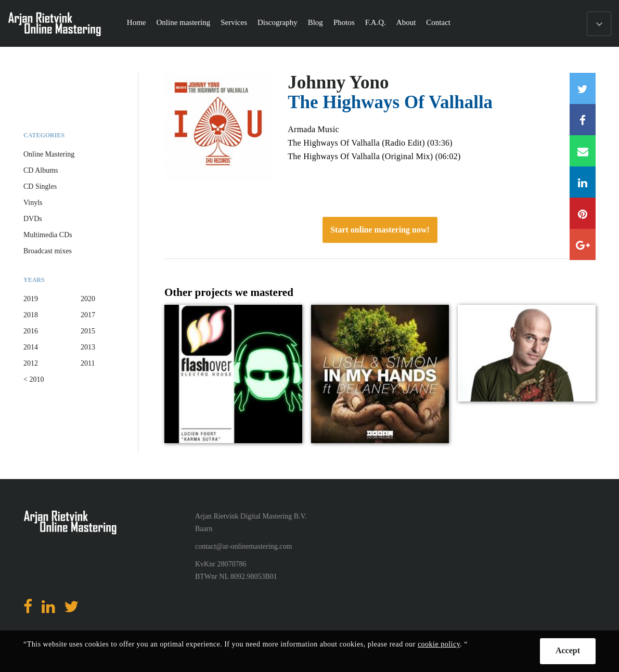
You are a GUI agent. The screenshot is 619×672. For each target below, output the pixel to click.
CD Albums (41, 170)
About (406, 22)
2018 (31, 315)
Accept (568, 650)
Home (137, 22)
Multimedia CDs (48, 235)
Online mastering (183, 22)
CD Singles (40, 186)
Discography (278, 22)
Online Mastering (49, 154)
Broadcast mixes (48, 251)
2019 (31, 299)
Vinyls (33, 203)
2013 (88, 347)
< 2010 (34, 379)
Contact (438, 22)
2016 (31, 331)
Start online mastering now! (380, 230)
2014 (31, 347)
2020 (88, 299)
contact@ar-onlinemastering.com (243, 546)
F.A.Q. (376, 22)
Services (234, 22)
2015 (88, 331)
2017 (88, 315)
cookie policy (439, 644)
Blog (315, 22)
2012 (31, 363)
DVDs (33, 219)
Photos (344, 22)
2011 (88, 363)
